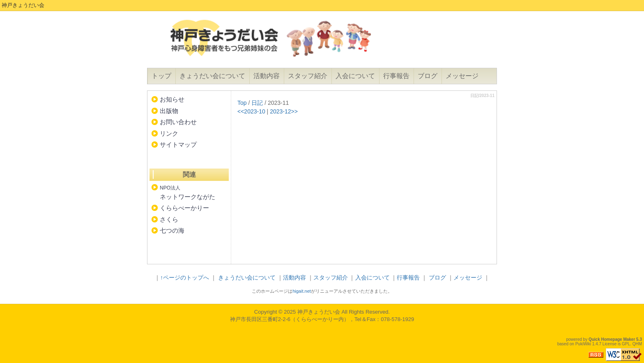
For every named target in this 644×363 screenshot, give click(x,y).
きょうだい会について (212, 76)
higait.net (302, 291)
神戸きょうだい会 (319, 312)
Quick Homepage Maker (612, 339)
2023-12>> (284, 111)
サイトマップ (178, 145)
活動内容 (267, 76)
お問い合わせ (178, 122)
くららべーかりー (184, 208)
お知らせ (172, 99)
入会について (355, 76)
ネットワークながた (187, 193)
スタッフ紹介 (308, 76)
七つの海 (172, 230)
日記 (257, 103)
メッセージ (462, 76)
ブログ (428, 76)
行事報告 (396, 76)
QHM (637, 344)
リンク (169, 133)
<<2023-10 (251, 111)
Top (242, 103)
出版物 (169, 111)
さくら (169, 219)
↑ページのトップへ (185, 277)
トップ (161, 76)
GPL (626, 344)
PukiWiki (583, 344)
